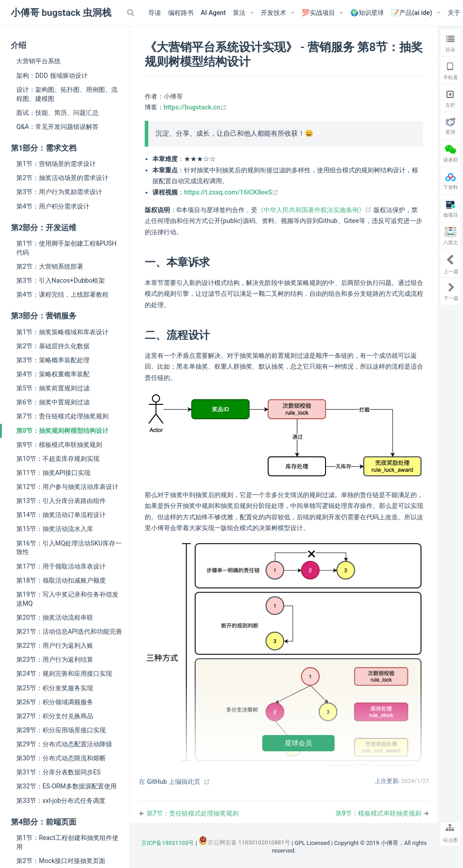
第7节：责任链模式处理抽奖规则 (62, 416)
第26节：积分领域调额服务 (55, 702)
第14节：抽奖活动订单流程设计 (61, 515)
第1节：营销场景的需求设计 (56, 164)
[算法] (243, 13)
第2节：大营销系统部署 (50, 266)
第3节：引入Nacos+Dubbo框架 (61, 280)
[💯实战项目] (322, 13)
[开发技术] (278, 13)
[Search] (132, 13)
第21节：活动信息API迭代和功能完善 (69, 631)
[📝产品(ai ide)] (416, 13)
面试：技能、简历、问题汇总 (57, 113)
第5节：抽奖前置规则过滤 (53, 388)
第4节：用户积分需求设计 (53, 206)
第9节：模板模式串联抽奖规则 (59, 445)
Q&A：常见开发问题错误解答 (57, 127)
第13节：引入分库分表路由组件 (61, 501)
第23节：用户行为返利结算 (55, 659)
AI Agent (213, 13)
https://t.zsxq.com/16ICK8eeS (231, 192)
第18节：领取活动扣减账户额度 (61, 580)
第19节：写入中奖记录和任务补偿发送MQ (67, 599)
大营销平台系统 (38, 61)
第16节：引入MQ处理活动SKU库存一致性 (69, 548)
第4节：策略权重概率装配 (53, 374)
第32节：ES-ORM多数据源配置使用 (66, 786)
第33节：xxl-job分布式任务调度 (61, 801)
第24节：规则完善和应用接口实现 (64, 674)
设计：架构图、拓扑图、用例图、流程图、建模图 (67, 94)
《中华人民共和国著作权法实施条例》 (315, 210)
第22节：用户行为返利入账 (55, 645)
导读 (155, 13)
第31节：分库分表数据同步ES (59, 772)
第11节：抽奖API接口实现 (53, 473)
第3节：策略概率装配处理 (53, 360)
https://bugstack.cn (195, 107)
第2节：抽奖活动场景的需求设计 (62, 178)
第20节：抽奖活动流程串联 (55, 617)
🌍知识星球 (367, 13)
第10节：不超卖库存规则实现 (58, 459)
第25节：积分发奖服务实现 (55, 688)
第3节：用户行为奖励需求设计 (59, 192)
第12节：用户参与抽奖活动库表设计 (67, 487)
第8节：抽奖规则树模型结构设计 (62, 431)
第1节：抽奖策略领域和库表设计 (62, 332)
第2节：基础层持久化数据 (53, 346)
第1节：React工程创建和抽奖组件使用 (67, 842)
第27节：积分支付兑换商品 (55, 716)
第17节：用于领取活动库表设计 (61, 566)
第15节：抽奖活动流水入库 (55, 529)
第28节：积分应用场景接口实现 (61, 730)
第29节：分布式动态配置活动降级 (64, 744)
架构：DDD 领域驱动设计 (52, 76)
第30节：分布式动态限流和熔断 (61, 758)
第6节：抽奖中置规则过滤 (53, 402)
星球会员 (298, 743)
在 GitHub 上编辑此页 (170, 782)
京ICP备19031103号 (168, 843)
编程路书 (181, 13)
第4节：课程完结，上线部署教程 (62, 294)
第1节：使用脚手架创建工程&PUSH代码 (66, 248)
